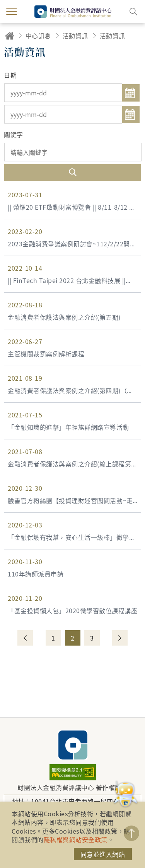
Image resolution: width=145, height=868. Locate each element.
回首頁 (10, 36)
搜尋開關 (133, 12)
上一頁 (25, 638)
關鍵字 (14, 134)
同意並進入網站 (103, 854)
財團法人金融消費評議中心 (73, 745)
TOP (131, 833)
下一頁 (120, 638)
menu (12, 12)
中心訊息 (38, 36)
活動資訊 (75, 36)
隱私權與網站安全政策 (76, 839)
